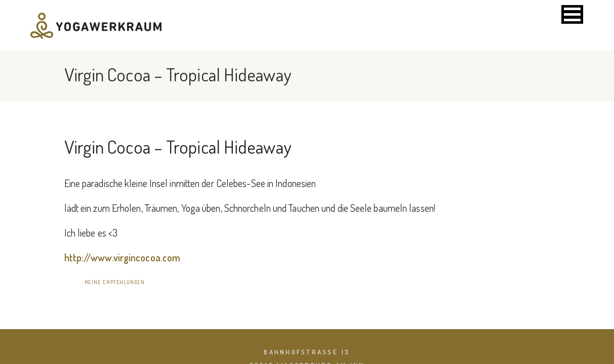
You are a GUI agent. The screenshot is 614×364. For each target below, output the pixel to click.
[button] (572, 14)
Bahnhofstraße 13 (307, 352)
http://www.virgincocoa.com (122, 257)
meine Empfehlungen (115, 282)
